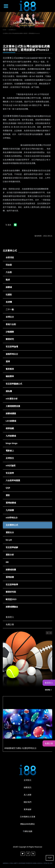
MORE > (48, 690)
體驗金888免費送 (28, 824)
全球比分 (10, 317)
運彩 (8, 495)
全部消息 (10, 257)
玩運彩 (9, 295)
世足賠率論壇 (12, 347)
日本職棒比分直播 (28, 817)
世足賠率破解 (12, 547)
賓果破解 (28, 809)
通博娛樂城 (11, 503)
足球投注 (10, 458)
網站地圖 (28, 831)
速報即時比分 (12, 354)
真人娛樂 (28, 795)
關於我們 (28, 802)
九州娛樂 (10, 510)
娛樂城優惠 (11, 413)
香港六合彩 (11, 324)
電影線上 (10, 451)
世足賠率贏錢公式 (14, 384)
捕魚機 (9, 391)
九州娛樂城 (11, 436)
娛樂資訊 (28, 787)
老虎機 (9, 302)
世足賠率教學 (12, 585)
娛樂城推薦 (11, 570)
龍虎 (8, 280)
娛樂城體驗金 (12, 607)
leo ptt (9, 540)
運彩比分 (10, 532)
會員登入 (10, 617)
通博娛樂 (10, 577)
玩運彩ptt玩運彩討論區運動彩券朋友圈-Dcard (23, 690)
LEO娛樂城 (11, 421)
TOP (50, 858)
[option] (27, 20)
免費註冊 (10, 624)
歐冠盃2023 (11, 599)
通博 (8, 361)
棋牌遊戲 (10, 428)
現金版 (9, 265)
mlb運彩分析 (12, 399)
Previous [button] (47, 633)
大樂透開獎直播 (13, 406)
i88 (7, 562)
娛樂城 (9, 287)
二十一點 (10, 309)
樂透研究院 (11, 592)
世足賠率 (10, 473)
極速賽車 (10, 376)
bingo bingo (12, 443)
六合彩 (9, 272)
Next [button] (51, 633)
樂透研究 (10, 339)
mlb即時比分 (12, 518)
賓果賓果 (10, 369)
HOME (5, 30)
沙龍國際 (10, 332)
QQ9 (8, 488)
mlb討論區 (11, 466)
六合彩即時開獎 (13, 480)
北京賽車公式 (12, 30)
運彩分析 (10, 555)
